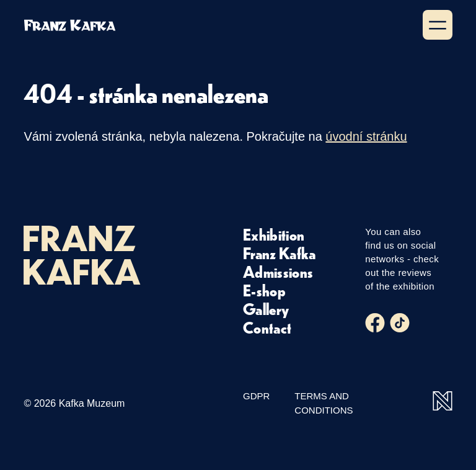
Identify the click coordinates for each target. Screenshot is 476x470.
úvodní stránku (366, 136)
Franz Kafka (280, 253)
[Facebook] (375, 323)
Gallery (266, 309)
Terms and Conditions (324, 403)
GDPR (256, 396)
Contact (267, 327)
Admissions (278, 272)
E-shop (264, 290)
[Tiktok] (400, 323)
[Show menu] (438, 25)
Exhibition (274, 234)
